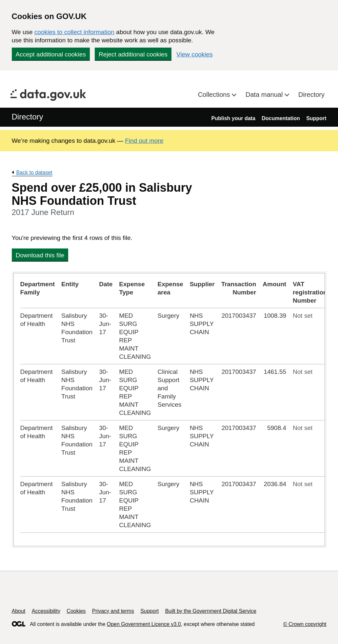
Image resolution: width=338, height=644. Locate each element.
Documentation (281, 118)
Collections (215, 95)
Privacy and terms (113, 611)
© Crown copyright (305, 624)
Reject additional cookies (133, 54)
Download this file (40, 255)
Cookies (76, 611)
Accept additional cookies (51, 54)
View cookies (195, 54)
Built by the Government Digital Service (211, 611)
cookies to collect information (74, 32)
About (19, 611)
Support (316, 118)
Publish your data (233, 118)
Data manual (265, 95)
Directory (311, 95)
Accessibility (46, 611)
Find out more (144, 141)
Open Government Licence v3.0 (144, 624)
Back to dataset (34, 172)
